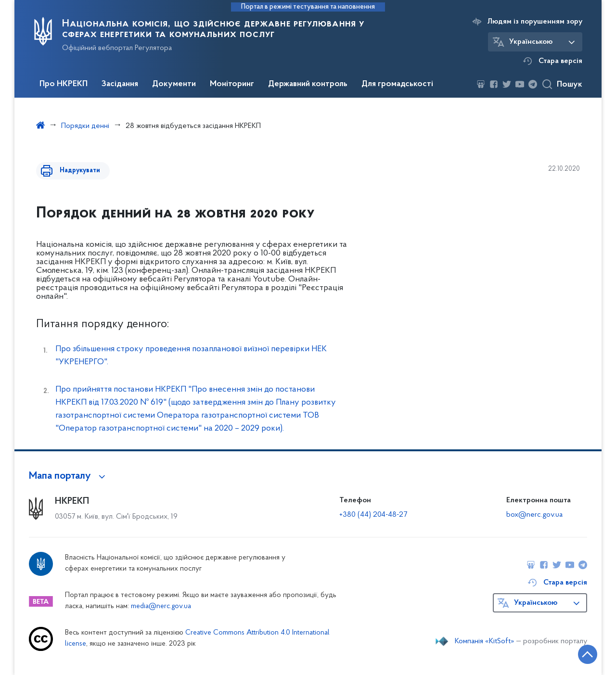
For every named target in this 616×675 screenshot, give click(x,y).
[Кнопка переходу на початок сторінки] (580, 653)
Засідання (120, 84)
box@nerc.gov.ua (534, 515)
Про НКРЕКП (64, 84)
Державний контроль (308, 84)
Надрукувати (76, 171)
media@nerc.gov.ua (161, 606)
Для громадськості (397, 84)
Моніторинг (232, 84)
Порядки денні (85, 126)
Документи (174, 84)
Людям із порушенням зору (535, 22)
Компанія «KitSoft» (485, 641)
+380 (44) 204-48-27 (373, 515)
